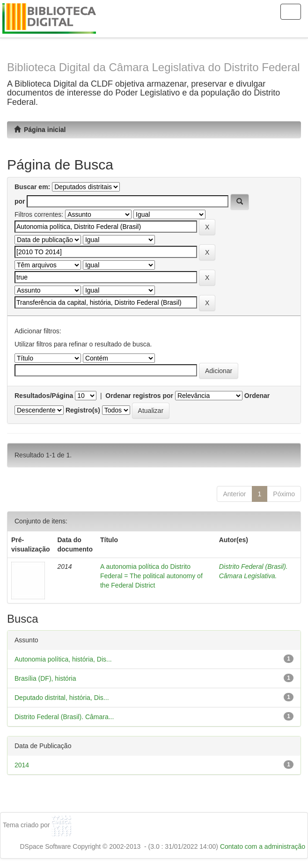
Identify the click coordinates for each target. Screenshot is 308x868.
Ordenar (257, 396)
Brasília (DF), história (45, 678)
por (20, 201)
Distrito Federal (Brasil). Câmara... (64, 717)
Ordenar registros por (139, 396)
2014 (22, 765)
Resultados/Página (44, 396)
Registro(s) (83, 410)
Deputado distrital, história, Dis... (62, 698)
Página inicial (40, 130)
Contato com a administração (263, 846)
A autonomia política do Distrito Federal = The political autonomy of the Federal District (151, 576)
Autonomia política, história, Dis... (63, 659)
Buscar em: (32, 187)
